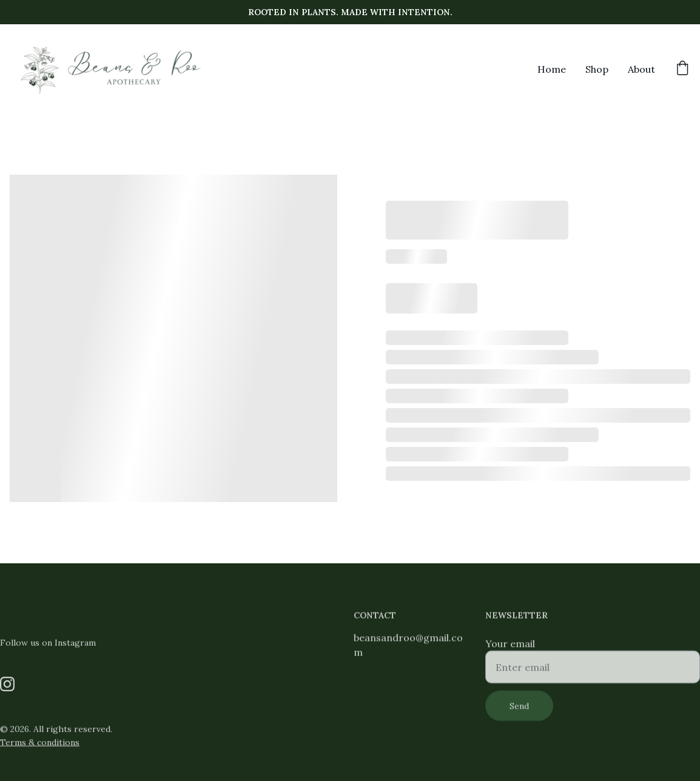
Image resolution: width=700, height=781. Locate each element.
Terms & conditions (40, 743)
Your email (510, 648)
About (641, 69)
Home (552, 69)
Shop (597, 69)
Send (519, 711)
